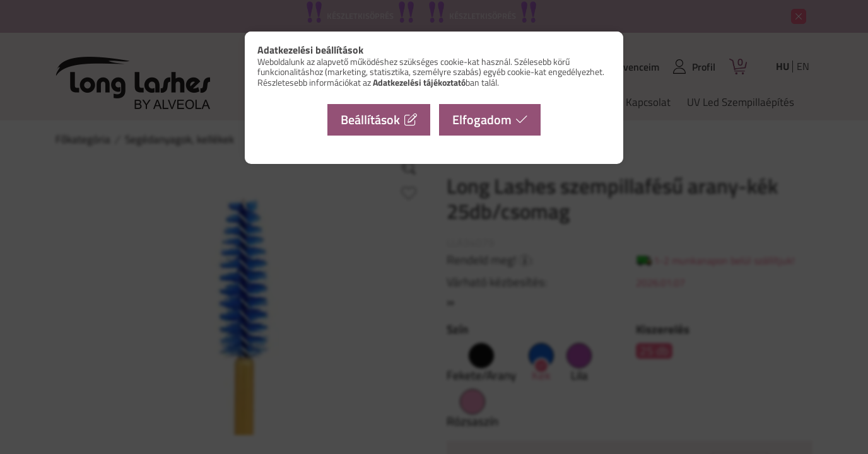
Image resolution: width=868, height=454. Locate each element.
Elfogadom (482, 119)
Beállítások (370, 119)
